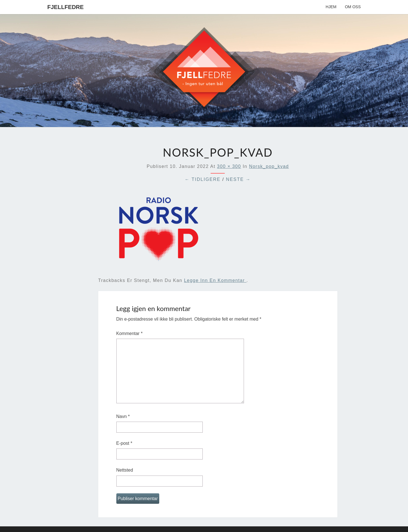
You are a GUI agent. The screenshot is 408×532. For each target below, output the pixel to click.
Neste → (238, 179)
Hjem (331, 7)
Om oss (353, 7)
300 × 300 (229, 166)
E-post (124, 443)
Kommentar (129, 333)
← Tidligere (203, 179)
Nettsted (125, 470)
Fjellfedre (66, 7)
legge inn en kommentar (215, 280)
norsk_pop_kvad (269, 166)
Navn (123, 416)
